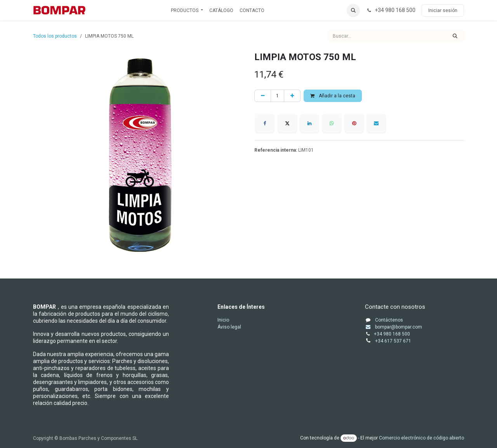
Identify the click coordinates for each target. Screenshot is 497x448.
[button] (353, 10)
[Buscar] (455, 36)
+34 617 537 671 (394, 341)
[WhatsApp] (332, 123)
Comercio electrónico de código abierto (421, 438)
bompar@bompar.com (394, 327)
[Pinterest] (354, 123)
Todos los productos (55, 36)
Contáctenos (389, 320)
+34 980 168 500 (392, 334)
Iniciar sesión (443, 10)
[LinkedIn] (309, 123)
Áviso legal (229, 327)
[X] (287, 123)
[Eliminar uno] (263, 96)
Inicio (223, 320)
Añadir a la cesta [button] (333, 96)
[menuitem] (187, 10)
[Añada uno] (292, 96)
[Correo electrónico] (376, 123)
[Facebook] (265, 123)
